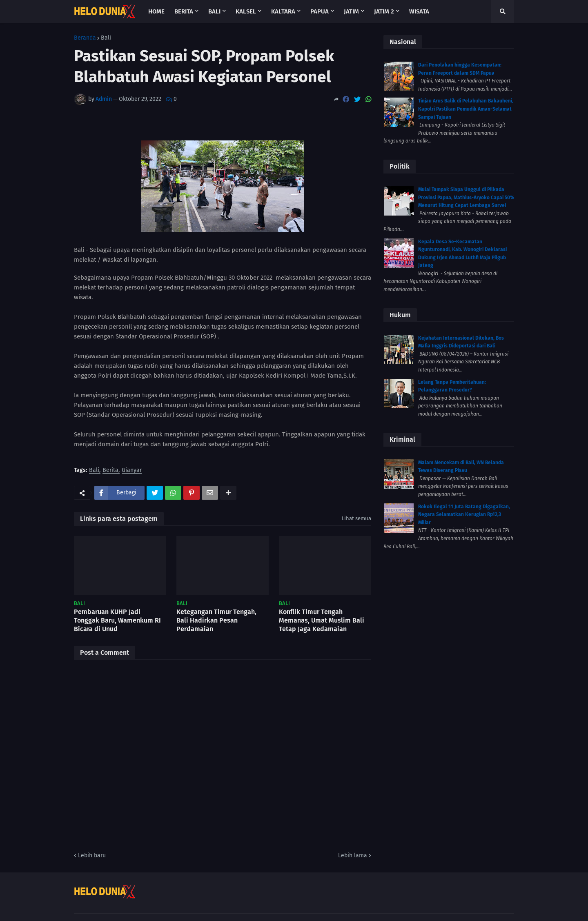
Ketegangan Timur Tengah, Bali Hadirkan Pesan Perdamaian (216, 620)
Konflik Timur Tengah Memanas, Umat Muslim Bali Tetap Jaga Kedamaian (322, 620)
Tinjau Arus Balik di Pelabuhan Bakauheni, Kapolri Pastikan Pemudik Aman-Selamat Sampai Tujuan (466, 109)
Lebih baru (92, 855)
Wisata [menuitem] (419, 11)
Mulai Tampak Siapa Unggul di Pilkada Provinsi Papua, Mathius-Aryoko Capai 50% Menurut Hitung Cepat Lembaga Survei (466, 197)
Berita (110, 471)
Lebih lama (353, 855)
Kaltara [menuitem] (283, 11)
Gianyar (132, 471)
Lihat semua (356, 518)
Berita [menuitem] (184, 11)
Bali (106, 38)
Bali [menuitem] (214, 11)
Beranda (85, 38)
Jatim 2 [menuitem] (384, 11)
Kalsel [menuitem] (246, 11)
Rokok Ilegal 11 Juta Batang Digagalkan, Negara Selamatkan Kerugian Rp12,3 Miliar (464, 515)
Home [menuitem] (156, 11)
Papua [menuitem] (320, 11)
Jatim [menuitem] (351, 11)
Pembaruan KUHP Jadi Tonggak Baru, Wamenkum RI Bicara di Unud (117, 620)
